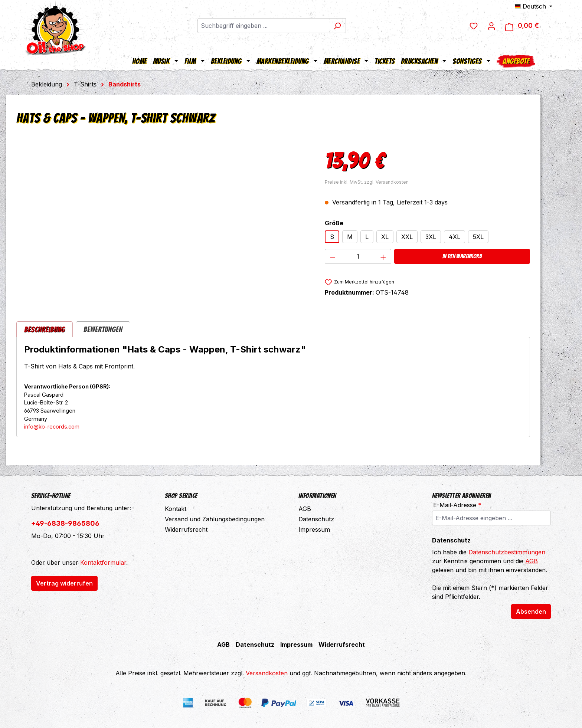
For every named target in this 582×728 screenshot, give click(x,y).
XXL (407, 237)
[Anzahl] (358, 256)
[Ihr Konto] (498, 26)
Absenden (531, 611)
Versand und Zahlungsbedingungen (215, 519)
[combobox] (267, 26)
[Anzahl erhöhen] (383, 256)
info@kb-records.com (52, 427)
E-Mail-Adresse (457, 505)
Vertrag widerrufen (64, 583)
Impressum (314, 529)
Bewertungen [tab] (103, 329)
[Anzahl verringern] (333, 256)
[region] (163, 223)
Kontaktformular (103, 563)
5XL (478, 237)
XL (385, 237)
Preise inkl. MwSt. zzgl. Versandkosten (367, 182)
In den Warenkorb (462, 256)
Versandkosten (267, 673)
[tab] (45, 329)
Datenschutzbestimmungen (507, 552)
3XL (431, 237)
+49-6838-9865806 (65, 523)
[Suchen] (341, 26)
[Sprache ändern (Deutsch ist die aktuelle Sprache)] (534, 6)
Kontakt (176, 509)
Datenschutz (316, 519)
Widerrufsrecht (186, 529)
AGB (305, 509)
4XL (455, 237)
